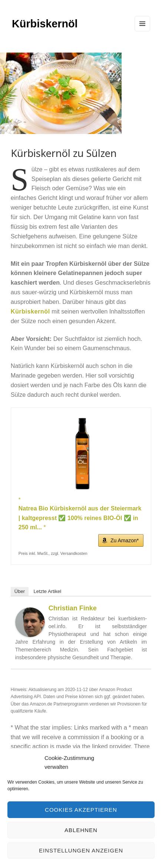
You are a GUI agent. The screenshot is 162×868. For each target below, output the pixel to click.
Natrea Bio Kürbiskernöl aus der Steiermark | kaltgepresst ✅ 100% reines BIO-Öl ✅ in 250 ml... (80, 518)
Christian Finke (73, 608)
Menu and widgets (142, 31)
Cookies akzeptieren (81, 810)
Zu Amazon (124, 540)
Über (20, 591)
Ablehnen (81, 830)
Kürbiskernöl (45, 24)
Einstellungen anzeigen (81, 850)
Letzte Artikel (47, 591)
